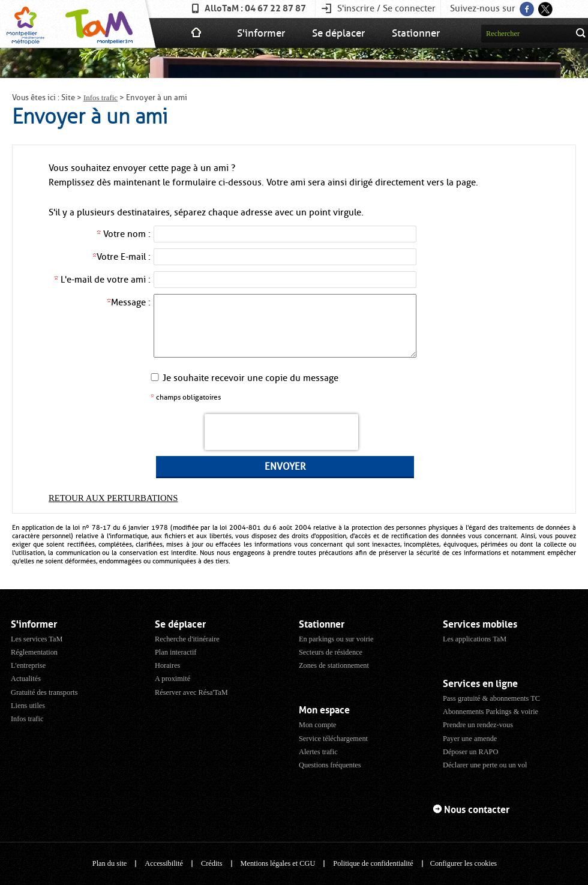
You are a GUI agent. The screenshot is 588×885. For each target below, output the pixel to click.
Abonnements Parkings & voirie (490, 712)
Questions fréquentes (330, 765)
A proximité (172, 679)
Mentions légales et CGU (278, 863)
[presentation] (281, 432)
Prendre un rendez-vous (478, 725)
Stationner (416, 33)
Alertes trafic (318, 752)
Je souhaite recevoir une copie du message (250, 378)
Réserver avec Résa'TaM (191, 692)
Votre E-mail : (121, 257)
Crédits (212, 863)
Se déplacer (338, 33)
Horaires (167, 665)
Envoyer (285, 467)
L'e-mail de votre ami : (102, 280)
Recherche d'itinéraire (187, 639)
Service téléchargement (333, 739)
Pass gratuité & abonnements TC (491, 698)
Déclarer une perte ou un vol (485, 765)
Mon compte (318, 725)
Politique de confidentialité (373, 863)
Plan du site (109, 863)
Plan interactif (175, 652)
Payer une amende (470, 739)
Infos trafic (100, 97)
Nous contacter (477, 810)
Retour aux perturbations (113, 498)
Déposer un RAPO (470, 752)
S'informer (261, 33)
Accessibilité (164, 863)
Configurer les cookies (463, 863)
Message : (129, 302)
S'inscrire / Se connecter (386, 8)
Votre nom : (124, 234)
